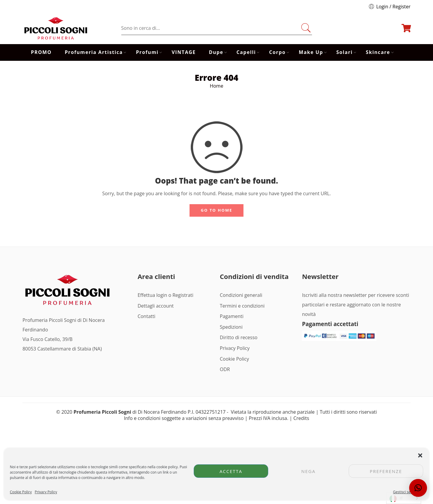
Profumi (147, 52)
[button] (420, 455)
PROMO (41, 52)
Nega (308, 471)
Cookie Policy (21, 492)
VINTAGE (184, 52)
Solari (344, 52)
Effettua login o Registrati (166, 295)
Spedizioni (231, 327)
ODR (225, 369)
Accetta (231, 471)
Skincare (378, 52)
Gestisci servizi (405, 492)
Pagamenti (232, 316)
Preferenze (386, 471)
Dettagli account (156, 306)
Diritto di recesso (239, 337)
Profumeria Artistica (94, 52)
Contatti (147, 316)
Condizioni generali (241, 295)
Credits (301, 418)
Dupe (216, 52)
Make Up (311, 52)
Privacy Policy (46, 492)
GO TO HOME (217, 210)
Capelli (246, 52)
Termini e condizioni (242, 306)
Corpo (277, 52)
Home (216, 86)
